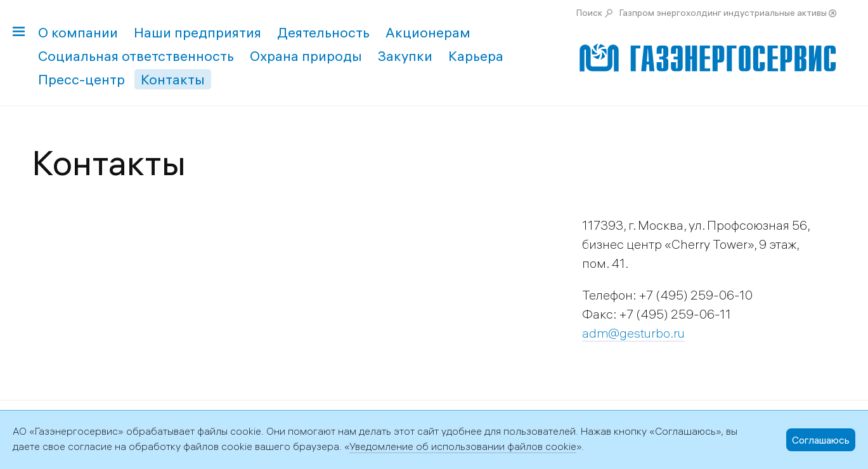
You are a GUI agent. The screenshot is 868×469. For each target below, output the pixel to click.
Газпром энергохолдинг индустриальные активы (723, 13)
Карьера (476, 56)
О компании (78, 32)
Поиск (589, 13)
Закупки (405, 56)
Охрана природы (306, 56)
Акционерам (428, 32)
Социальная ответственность (136, 56)
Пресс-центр (81, 79)
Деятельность (323, 32)
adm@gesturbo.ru (633, 333)
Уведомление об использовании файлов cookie (463, 446)
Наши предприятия (198, 32)
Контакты (173, 79)
